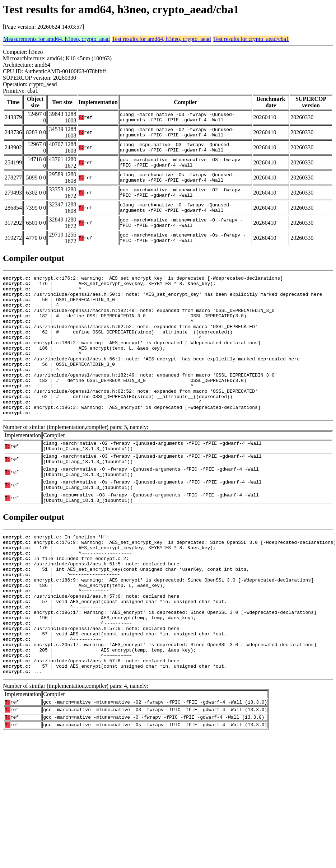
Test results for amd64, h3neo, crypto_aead (162, 39)
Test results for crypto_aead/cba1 (251, 39)
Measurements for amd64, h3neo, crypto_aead (57, 39)
